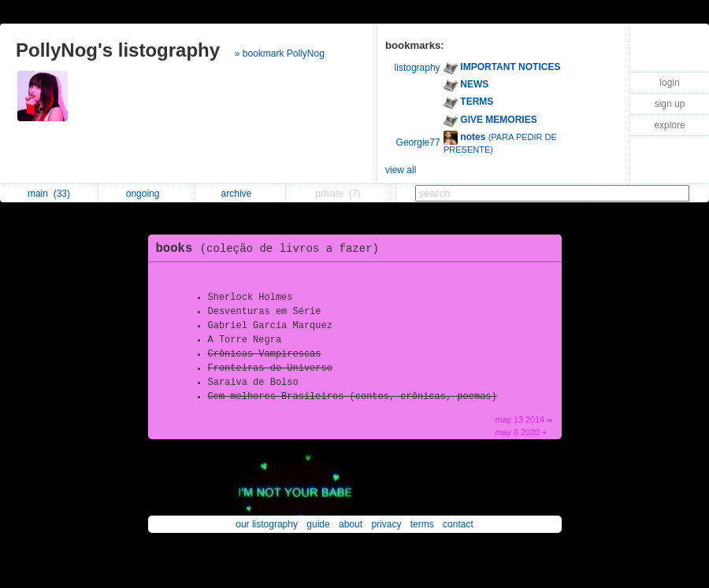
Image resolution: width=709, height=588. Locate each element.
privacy (386, 524)
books (272, 249)
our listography (267, 524)
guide (318, 524)
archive (241, 194)
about (351, 524)
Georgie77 (418, 142)
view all (401, 170)
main (49, 194)
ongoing (147, 194)
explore (669, 125)
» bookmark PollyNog (280, 54)
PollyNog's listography (118, 50)
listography (418, 68)
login (669, 83)
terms (422, 524)
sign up (670, 104)
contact (458, 524)
